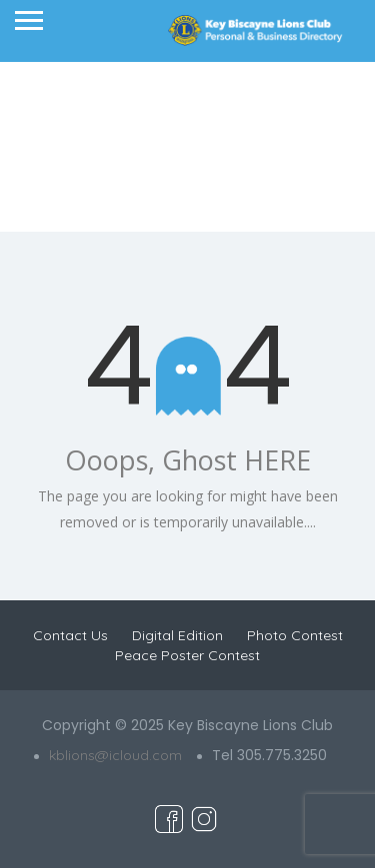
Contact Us (70, 635)
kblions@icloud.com (115, 755)
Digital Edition (177, 635)
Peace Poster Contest (187, 655)
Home (142, 169)
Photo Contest (295, 635)
